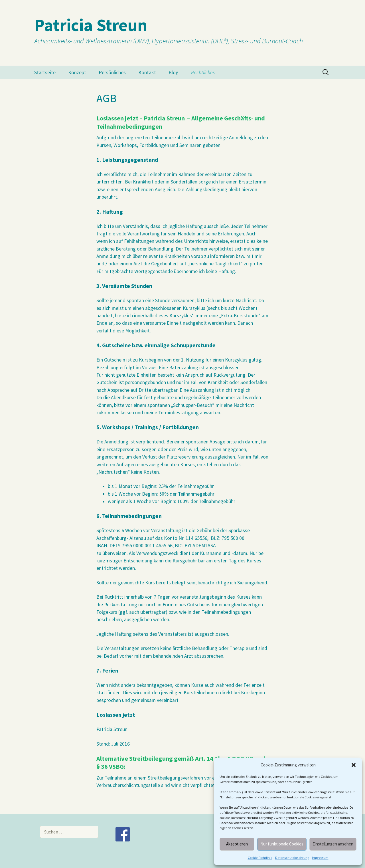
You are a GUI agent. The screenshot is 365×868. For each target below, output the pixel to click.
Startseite (45, 72)
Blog (174, 72)
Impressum (320, 858)
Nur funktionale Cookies (282, 844)
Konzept (77, 72)
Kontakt (147, 72)
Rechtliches (203, 72)
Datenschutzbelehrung (292, 858)
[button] (354, 765)
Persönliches (112, 72)
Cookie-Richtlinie (260, 858)
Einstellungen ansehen (333, 844)
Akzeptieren (237, 844)
